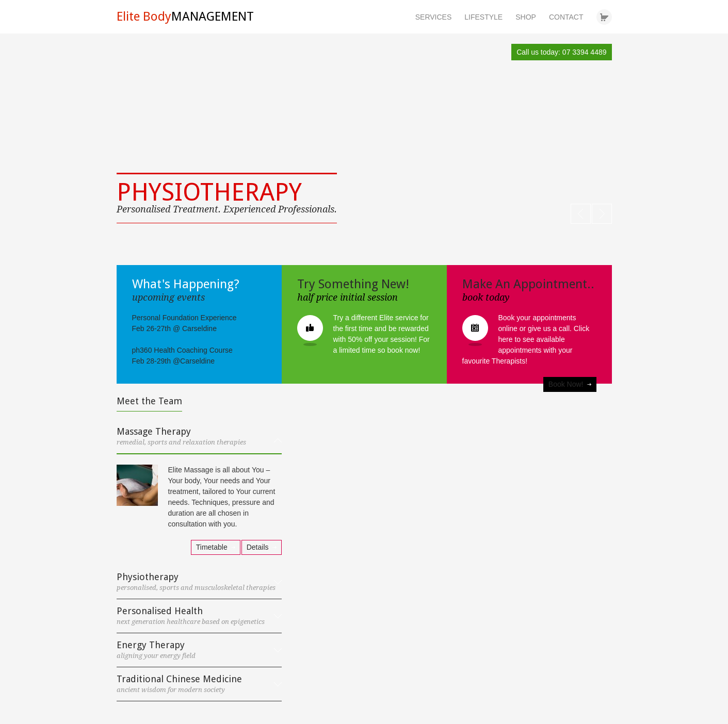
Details (258, 547)
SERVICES (434, 17)
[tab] (199, 441)
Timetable (212, 547)
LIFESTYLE (483, 17)
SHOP (526, 17)
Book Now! (566, 384)
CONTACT (566, 17)
